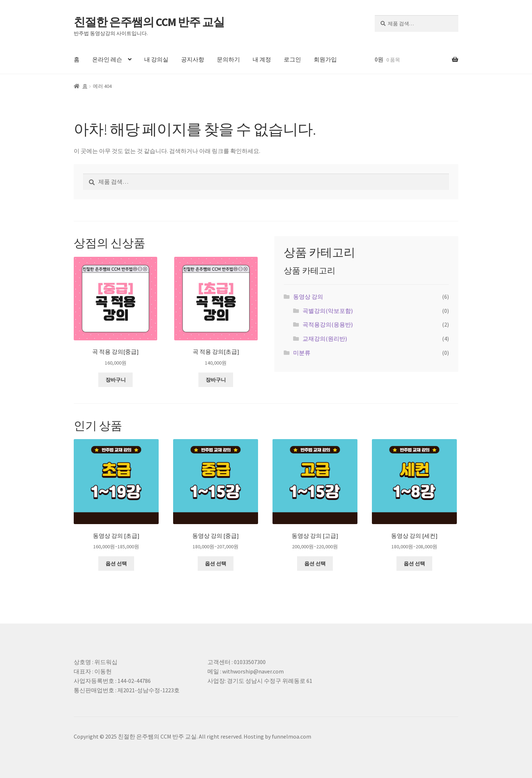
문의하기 (228, 59)
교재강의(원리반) (325, 339)
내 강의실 (156, 59)
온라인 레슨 (107, 59)
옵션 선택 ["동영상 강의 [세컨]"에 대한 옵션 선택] (414, 564)
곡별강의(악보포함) (328, 311)
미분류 (302, 353)
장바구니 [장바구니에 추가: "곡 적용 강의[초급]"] (216, 380)
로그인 (292, 59)
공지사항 (193, 59)
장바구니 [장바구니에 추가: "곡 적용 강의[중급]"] (116, 380)
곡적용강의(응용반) (328, 324)
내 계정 (262, 59)
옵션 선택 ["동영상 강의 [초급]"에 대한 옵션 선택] (116, 564)
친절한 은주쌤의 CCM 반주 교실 (149, 22)
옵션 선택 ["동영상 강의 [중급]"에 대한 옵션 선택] (216, 564)
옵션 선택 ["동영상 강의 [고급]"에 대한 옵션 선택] (315, 564)
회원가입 (325, 59)
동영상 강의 (308, 297)
